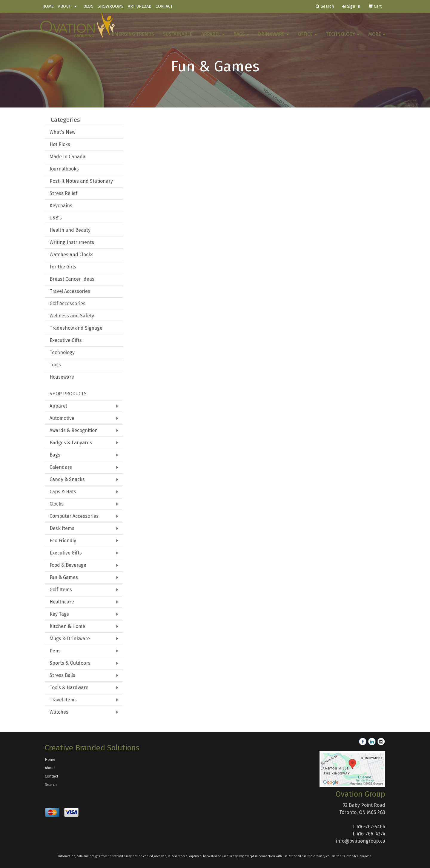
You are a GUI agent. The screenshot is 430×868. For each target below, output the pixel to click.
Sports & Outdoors (70, 663)
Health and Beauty (70, 230)
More (377, 39)
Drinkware (273, 39)
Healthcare (62, 602)
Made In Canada (67, 157)
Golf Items (61, 590)
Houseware (62, 377)
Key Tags (59, 614)
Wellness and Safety (72, 316)
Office (307, 39)
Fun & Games (64, 577)
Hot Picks (60, 144)
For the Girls (63, 267)
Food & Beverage (68, 565)
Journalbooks (64, 169)
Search (51, 785)
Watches (59, 712)
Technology (343, 39)
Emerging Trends (133, 39)
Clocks (57, 504)
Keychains (61, 206)
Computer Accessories (74, 516)
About (50, 768)
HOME (48, 6)
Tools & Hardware (69, 688)
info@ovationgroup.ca (361, 841)
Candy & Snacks (67, 479)
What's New (62, 132)
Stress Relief (63, 193)
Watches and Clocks (72, 255)
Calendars (61, 467)
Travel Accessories (70, 291)
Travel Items (63, 700)
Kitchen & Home (67, 626)
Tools (55, 365)
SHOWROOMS (111, 6)
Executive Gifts (66, 340)
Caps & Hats (63, 492)
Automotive (62, 418)
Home (50, 759)
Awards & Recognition (74, 430)
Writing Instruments (72, 242)
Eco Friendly (63, 541)
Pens (55, 651)
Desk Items (62, 528)
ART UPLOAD (140, 6)
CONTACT (164, 6)
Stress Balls (62, 675)
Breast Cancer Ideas (72, 279)
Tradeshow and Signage (76, 328)
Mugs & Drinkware (70, 639)
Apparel (213, 39)
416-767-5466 (371, 827)
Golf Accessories (67, 304)
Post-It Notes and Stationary (81, 181)
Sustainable (178, 39)
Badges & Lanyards (71, 443)
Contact (52, 776)
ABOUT (64, 6)
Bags (241, 39)
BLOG (88, 6)
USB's (56, 218)
